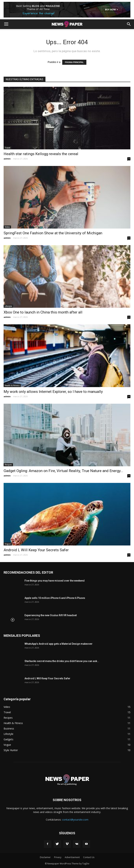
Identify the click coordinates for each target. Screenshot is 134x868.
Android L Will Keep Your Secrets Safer (36, 550)
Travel (7, 148)
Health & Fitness (12, 385)
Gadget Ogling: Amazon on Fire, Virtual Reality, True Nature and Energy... (63, 471)
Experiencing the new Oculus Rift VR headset (51, 615)
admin (7, 159)
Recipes (8, 465)
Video (7, 227)
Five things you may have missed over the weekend (55, 581)
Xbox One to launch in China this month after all (43, 312)
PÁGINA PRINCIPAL (74, 62)
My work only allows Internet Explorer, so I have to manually (53, 392)
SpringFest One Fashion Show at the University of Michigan (53, 233)
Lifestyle (8, 306)
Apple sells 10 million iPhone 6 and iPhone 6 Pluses (55, 598)
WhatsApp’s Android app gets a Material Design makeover (59, 644)
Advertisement (72, 857)
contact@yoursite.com (75, 820)
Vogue (8, 544)
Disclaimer (45, 857)
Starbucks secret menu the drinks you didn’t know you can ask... (62, 661)
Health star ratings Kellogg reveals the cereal (41, 154)
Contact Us (89, 857)
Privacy (58, 857)
